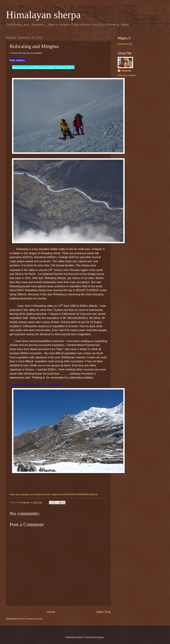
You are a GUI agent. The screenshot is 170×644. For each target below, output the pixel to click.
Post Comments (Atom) (31, 619)
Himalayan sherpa (43, 15)
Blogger (100, 637)
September (123, 44)
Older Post (103, 612)
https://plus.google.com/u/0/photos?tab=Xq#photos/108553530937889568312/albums (54, 494)
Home (51, 612)
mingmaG (126, 71)
